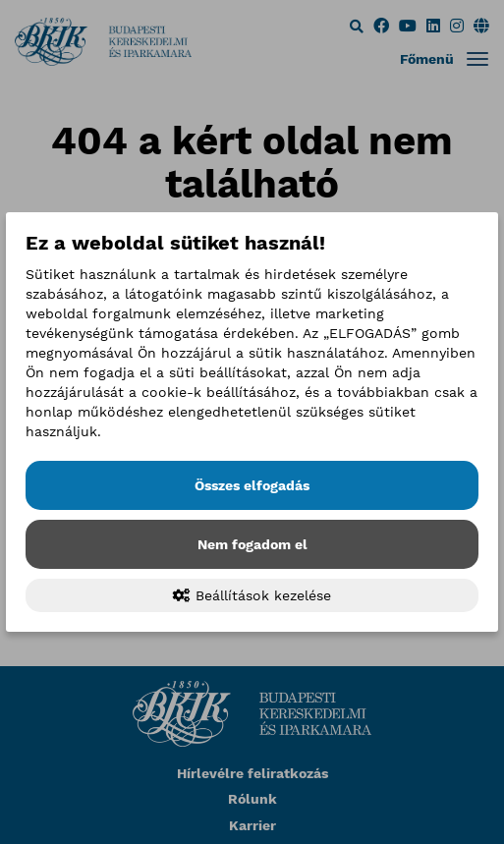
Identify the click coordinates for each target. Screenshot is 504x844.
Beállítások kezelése (252, 595)
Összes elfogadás (252, 485)
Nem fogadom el (252, 544)
